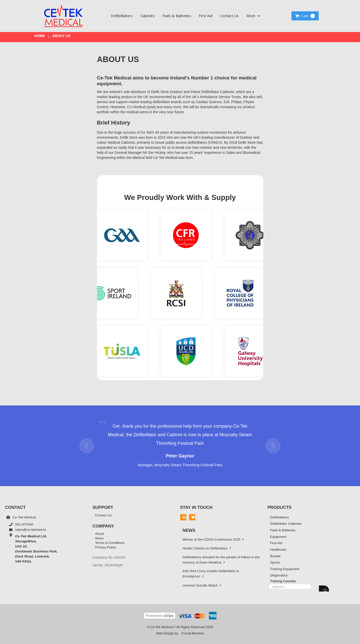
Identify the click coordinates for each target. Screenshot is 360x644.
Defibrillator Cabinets (286, 524)
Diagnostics (279, 575)
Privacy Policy (106, 548)
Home (40, 36)
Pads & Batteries (177, 16)
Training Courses (283, 581)
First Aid (206, 16)
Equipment (278, 537)
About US (61, 36)
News (99, 538)
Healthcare (278, 550)
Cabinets (148, 16)
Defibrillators (122, 16)
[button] (253, 16)
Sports (275, 562)
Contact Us (229, 16)
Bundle (275, 556)
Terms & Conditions (110, 543)
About (99, 534)
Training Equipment (285, 569)
